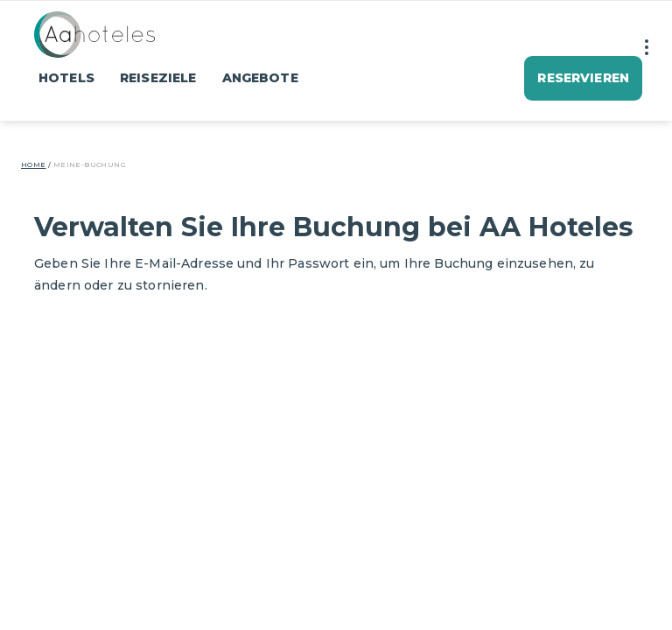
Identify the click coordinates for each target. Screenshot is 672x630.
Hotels (66, 78)
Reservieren (583, 78)
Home (34, 164)
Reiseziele (158, 78)
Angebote (260, 78)
